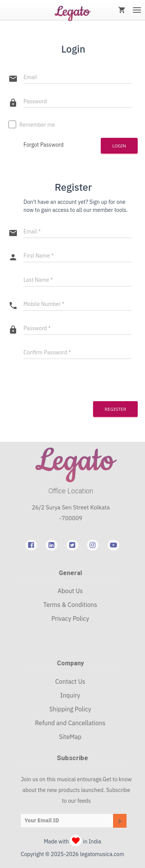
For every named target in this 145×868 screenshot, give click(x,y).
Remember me (32, 125)
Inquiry (70, 695)
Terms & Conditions (70, 605)
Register (115, 409)
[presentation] (55, 379)
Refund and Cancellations (70, 723)
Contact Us (70, 681)
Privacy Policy (70, 618)
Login (119, 146)
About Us (70, 591)
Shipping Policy (70, 709)
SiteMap (70, 737)
